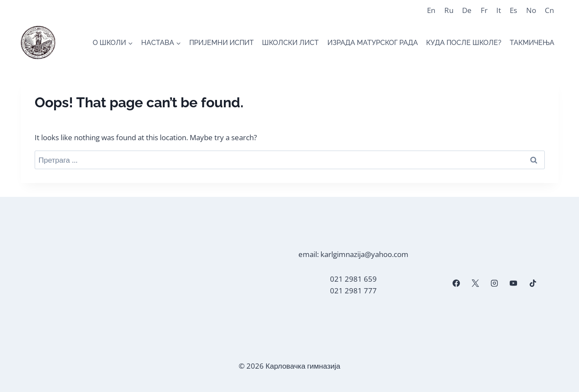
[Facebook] (456, 283)
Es (513, 10)
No (531, 10)
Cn (549, 10)
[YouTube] (514, 283)
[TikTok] (533, 283)
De (467, 10)
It (499, 10)
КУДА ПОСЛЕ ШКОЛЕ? (464, 43)
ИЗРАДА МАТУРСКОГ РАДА (373, 43)
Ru (449, 10)
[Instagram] (495, 283)
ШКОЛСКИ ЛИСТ (290, 43)
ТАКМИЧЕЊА (532, 43)
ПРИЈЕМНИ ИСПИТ (222, 43)
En (431, 10)
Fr (484, 10)
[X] (475, 283)
